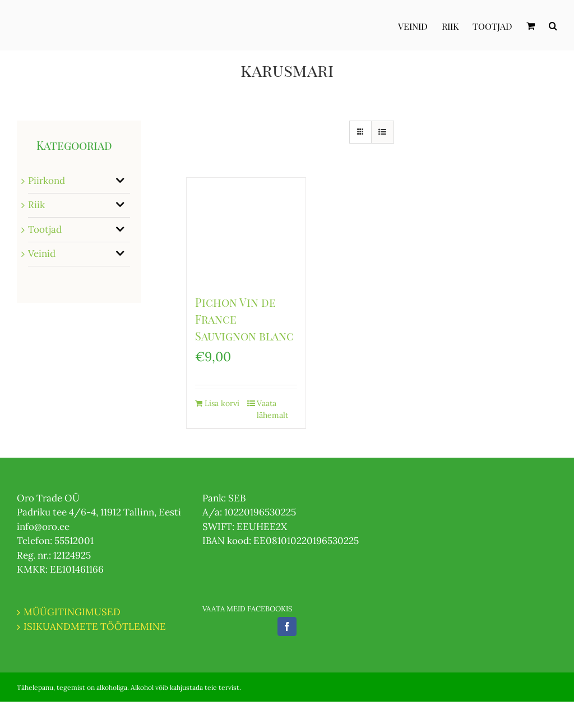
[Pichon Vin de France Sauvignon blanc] (246, 230)
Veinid (42, 254)
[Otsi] (553, 25)
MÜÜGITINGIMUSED (72, 612)
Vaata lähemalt (272, 409)
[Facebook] (287, 626)
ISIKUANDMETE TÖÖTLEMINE (95, 626)
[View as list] (383, 132)
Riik (36, 205)
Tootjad (45, 229)
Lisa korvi (222, 403)
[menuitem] (420, 25)
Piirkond (47, 181)
